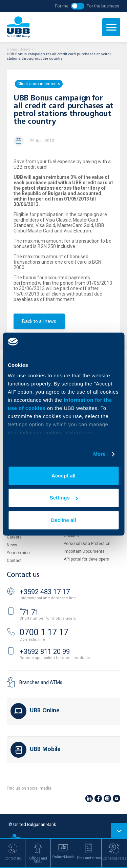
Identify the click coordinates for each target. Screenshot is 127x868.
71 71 (29, 612)
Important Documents (84, 551)
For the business (103, 6)
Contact (14, 561)
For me (62, 6)
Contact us (23, 575)
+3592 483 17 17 (45, 592)
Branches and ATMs (41, 682)
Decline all (63, 520)
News (26, 49)
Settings (64, 498)
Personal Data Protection (87, 544)
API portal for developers (86, 559)
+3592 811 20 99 (45, 652)
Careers (14, 537)
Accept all (63, 476)
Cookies (71, 536)
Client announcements (39, 84)
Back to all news (39, 321)
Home (12, 49)
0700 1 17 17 (44, 632)
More (99, 454)
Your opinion (18, 553)
